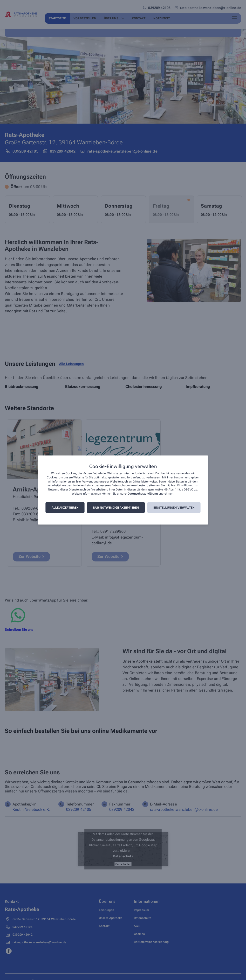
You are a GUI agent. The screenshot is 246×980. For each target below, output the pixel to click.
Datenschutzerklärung (143, 494)
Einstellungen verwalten (174, 508)
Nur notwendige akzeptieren (116, 508)
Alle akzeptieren (65, 508)
